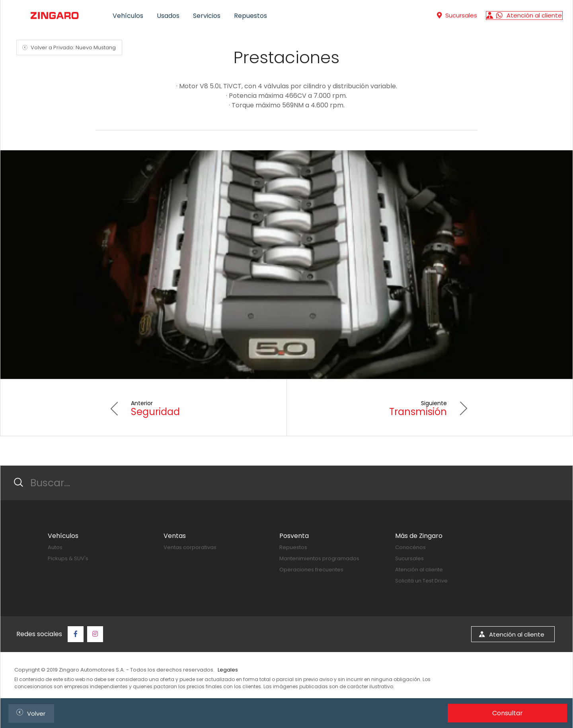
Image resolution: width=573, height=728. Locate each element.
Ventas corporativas (190, 547)
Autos (55, 547)
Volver (29, 712)
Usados (168, 16)
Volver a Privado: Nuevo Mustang (68, 48)
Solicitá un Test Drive (421, 581)
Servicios (207, 16)
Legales (228, 670)
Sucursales (409, 558)
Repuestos (250, 16)
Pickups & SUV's (68, 558)
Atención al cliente (419, 570)
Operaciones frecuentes (311, 570)
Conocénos (410, 547)
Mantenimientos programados (319, 558)
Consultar (508, 713)
